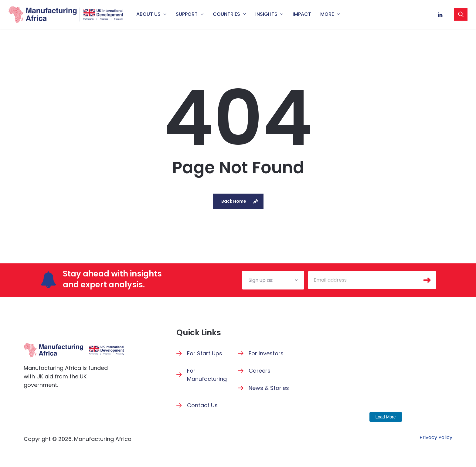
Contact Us (202, 405)
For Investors (266, 353)
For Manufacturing (207, 375)
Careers (260, 371)
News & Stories (269, 388)
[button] (436, 438)
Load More (386, 417)
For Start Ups (205, 353)
